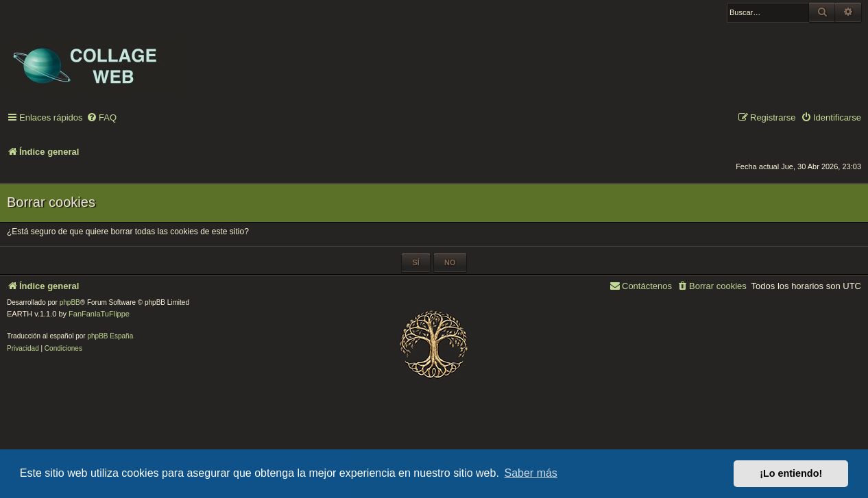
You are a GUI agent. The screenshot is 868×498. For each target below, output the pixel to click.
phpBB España (110, 336)
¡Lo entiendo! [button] (791, 473)
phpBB (70, 302)
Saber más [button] (531, 473)
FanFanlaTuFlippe (99, 314)
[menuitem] (101, 118)
